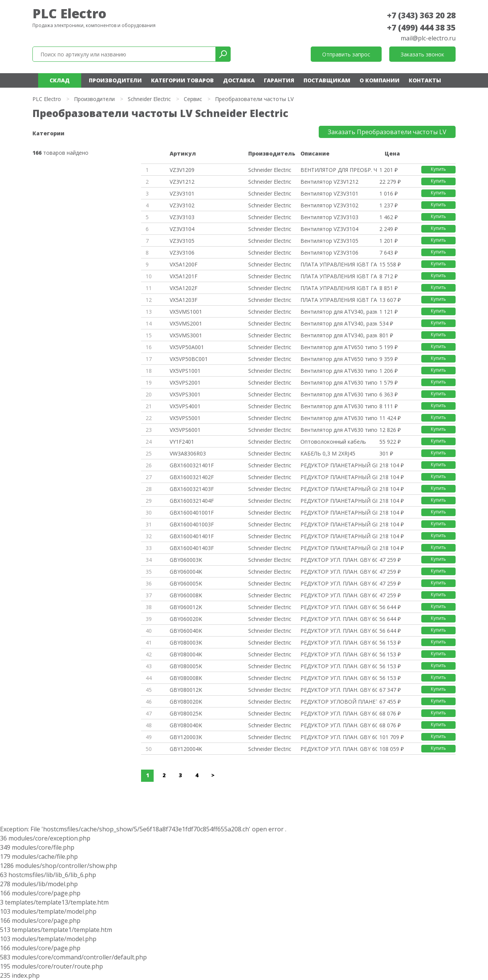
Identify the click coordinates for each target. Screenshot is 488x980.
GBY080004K (186, 654)
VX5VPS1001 (185, 371)
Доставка (239, 80)
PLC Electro (69, 13)
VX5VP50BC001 (189, 359)
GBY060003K (186, 560)
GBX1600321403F (192, 489)
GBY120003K (186, 737)
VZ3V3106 (182, 253)
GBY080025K (186, 713)
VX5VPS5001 (185, 418)
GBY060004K (186, 572)
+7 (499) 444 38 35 (421, 27)
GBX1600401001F (192, 512)
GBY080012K (186, 690)
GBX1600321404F (192, 501)
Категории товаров (182, 80)
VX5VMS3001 (186, 335)
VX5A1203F (184, 300)
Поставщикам (327, 80)
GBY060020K (186, 619)
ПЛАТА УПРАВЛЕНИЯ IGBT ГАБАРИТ (339, 264)
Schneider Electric (149, 99)
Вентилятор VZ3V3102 (329, 205)
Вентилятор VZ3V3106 (329, 253)
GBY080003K (186, 642)
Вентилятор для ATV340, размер (339, 312)
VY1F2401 (182, 442)
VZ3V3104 (182, 229)
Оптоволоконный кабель (333, 442)
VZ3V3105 (182, 241)
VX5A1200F (184, 264)
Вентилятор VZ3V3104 (329, 229)
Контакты (425, 80)
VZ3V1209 (182, 170)
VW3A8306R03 (188, 453)
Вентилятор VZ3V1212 (329, 182)
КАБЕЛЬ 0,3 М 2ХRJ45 (328, 453)
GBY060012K (186, 607)
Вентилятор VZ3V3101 (329, 193)
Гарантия (279, 80)
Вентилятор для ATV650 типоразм (339, 347)
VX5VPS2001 (185, 383)
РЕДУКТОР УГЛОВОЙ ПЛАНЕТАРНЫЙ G (339, 702)
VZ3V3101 (182, 193)
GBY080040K (186, 725)
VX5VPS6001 (185, 430)
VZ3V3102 (182, 205)
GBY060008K (186, 595)
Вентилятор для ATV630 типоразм (339, 371)
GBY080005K (186, 666)
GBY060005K (186, 583)
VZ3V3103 (182, 217)
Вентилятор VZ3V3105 (329, 241)
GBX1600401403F (192, 548)
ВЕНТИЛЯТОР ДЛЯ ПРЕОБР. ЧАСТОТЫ (339, 170)
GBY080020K (186, 702)
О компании (380, 80)
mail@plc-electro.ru (428, 38)
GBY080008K (186, 678)
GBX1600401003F (192, 524)
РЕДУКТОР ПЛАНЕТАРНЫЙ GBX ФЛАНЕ (339, 465)
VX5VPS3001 (185, 394)
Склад (60, 80)
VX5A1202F (184, 288)
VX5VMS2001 (186, 323)
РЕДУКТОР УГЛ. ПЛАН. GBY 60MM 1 (339, 560)
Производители (115, 80)
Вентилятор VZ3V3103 (329, 217)
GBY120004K (186, 749)
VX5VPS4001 (185, 406)
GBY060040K (186, 631)
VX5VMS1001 (186, 312)
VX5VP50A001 (187, 347)
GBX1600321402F (192, 477)
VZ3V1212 (182, 182)
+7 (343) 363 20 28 (421, 15)
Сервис (193, 99)
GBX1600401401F (192, 536)
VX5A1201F (184, 276)
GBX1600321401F (192, 465)
